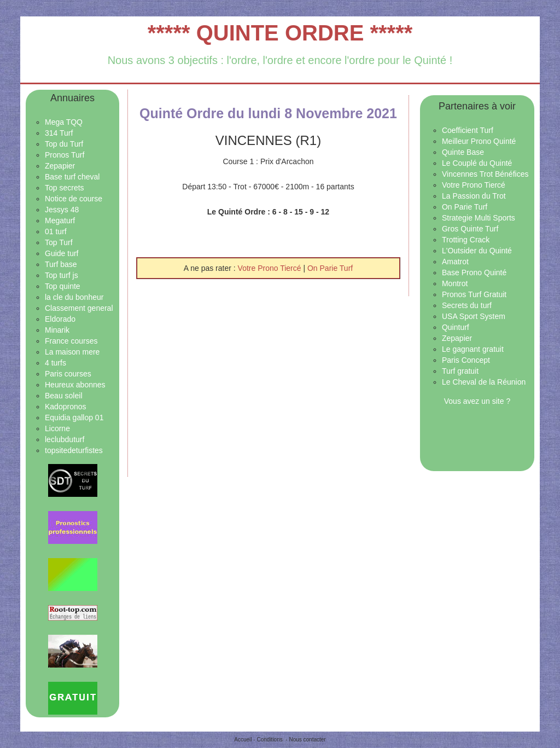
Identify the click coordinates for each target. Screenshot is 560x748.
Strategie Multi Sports (479, 218)
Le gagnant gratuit (473, 349)
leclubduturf (65, 439)
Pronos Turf (65, 155)
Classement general (79, 308)
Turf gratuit (460, 371)
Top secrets (65, 188)
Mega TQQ (64, 122)
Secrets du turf (467, 305)
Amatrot (455, 262)
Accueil (243, 740)
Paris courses (68, 374)
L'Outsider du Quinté (477, 251)
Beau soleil (64, 396)
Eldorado (60, 319)
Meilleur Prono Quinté (479, 141)
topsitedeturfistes (74, 450)
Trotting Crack (466, 240)
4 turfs (56, 363)
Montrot (455, 283)
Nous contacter (307, 740)
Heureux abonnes (75, 385)
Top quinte (63, 286)
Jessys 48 (62, 210)
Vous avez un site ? (477, 401)
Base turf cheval (72, 177)
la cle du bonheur (74, 297)
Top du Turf (64, 144)
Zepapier (60, 166)
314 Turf (59, 133)
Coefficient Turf (468, 130)
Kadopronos (66, 407)
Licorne (57, 428)
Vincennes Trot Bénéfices (485, 174)
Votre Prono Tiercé (271, 268)
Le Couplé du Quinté (477, 163)
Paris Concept (466, 360)
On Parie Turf (330, 268)
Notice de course (74, 199)
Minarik (57, 330)
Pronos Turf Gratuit (474, 294)
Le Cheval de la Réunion (484, 382)
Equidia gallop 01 (74, 418)
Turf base (61, 264)
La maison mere (72, 352)
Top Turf (59, 242)
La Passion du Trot (474, 196)
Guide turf (62, 253)
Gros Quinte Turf (470, 229)
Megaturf (60, 221)
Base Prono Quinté (474, 272)
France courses (71, 341)
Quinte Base (463, 152)
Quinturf (456, 327)
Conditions (269, 740)
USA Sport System (474, 316)
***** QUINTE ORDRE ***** (280, 33)
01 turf (56, 231)
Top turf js (62, 275)
